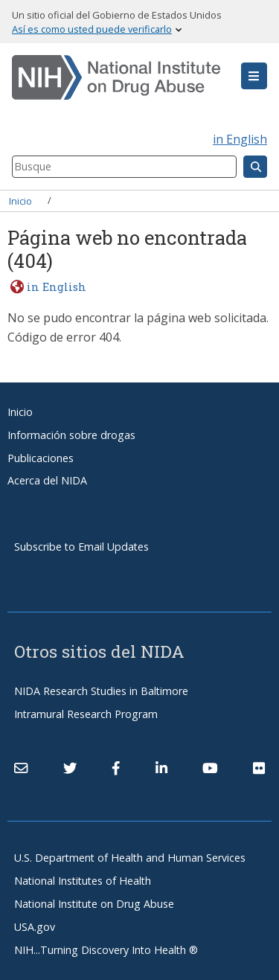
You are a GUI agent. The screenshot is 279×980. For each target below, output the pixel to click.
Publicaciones (41, 458)
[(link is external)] (70, 768)
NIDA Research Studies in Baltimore (101, 691)
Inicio (20, 200)
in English (240, 139)
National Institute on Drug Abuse (94, 904)
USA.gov (35, 927)
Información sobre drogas (71, 435)
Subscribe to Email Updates (81, 547)
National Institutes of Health (83, 881)
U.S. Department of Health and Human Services (130, 858)
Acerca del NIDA (47, 480)
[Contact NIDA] (21, 768)
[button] (254, 76)
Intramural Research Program (86, 714)
